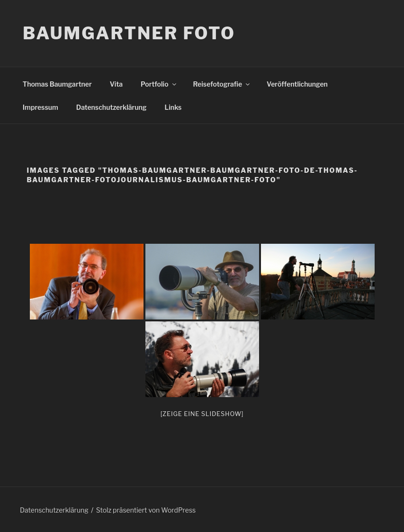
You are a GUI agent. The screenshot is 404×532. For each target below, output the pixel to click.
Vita (116, 84)
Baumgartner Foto (129, 33)
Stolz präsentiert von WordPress (146, 510)
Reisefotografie (222, 84)
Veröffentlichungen (297, 84)
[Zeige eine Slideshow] (202, 414)
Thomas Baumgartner (57, 84)
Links (173, 107)
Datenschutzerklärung (112, 107)
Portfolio (159, 84)
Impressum (40, 107)
